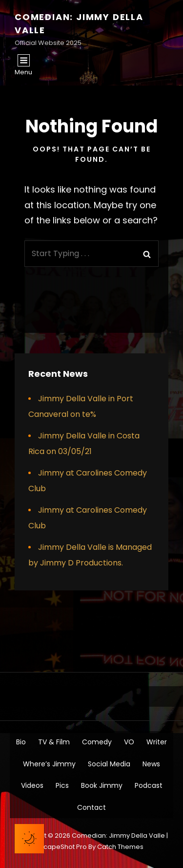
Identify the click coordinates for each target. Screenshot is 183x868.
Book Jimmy (102, 785)
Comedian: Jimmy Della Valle (118, 835)
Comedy (97, 742)
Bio (21, 742)
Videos (32, 785)
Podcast (149, 785)
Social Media (109, 764)
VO (129, 742)
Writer (157, 742)
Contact (91, 807)
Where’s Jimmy (49, 764)
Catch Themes (120, 847)
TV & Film (54, 742)
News (151, 764)
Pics (62, 785)
